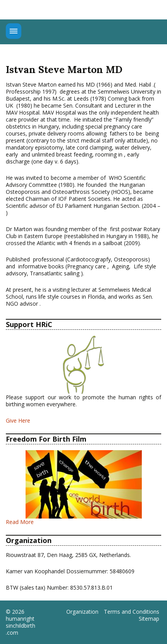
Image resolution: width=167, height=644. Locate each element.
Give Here (18, 420)
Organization (82, 612)
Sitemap (149, 619)
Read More (20, 522)
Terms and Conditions (132, 612)
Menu (14, 31)
